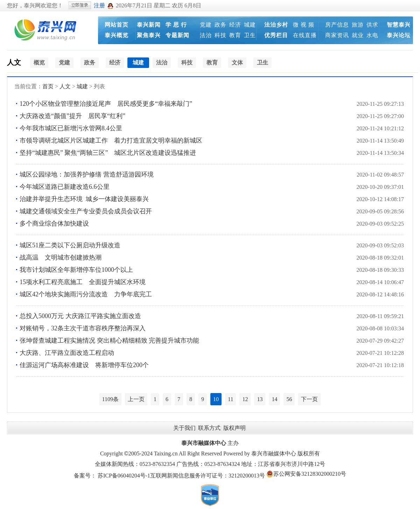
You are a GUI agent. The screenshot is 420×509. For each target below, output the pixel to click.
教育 (235, 35)
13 (260, 399)
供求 (372, 25)
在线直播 (305, 35)
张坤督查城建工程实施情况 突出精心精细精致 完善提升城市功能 (109, 341)
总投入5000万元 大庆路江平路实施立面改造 (80, 316)
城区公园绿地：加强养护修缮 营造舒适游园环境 (87, 174)
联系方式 (209, 428)
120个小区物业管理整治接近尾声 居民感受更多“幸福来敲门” (106, 104)
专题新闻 (177, 35)
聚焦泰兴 (149, 35)
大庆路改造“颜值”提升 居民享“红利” (72, 116)
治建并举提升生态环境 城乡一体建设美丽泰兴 (86, 199)
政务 (220, 25)
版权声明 (234, 428)
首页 (48, 86)
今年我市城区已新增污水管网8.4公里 (71, 128)
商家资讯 (337, 35)
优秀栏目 (276, 35)
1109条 (110, 399)
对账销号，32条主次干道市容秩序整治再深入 (83, 328)
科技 (220, 35)
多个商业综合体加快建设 (54, 223)
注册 (99, 5)
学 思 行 (176, 25)
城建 (250, 25)
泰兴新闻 (149, 25)
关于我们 (184, 428)
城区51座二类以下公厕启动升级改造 (70, 245)
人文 (14, 62)
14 (274, 399)
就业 (358, 35)
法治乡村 (276, 25)
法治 (206, 35)
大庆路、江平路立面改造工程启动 (67, 353)
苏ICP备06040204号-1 (124, 476)
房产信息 (337, 25)
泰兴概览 (117, 35)
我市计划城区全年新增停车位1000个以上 (76, 270)
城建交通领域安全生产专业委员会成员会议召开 (86, 211)
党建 (206, 25)
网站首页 (117, 25)
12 (245, 399)
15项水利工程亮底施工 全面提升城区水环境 (83, 282)
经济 (235, 25)
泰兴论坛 (399, 35)
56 (289, 399)
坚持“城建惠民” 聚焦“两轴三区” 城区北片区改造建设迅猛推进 (108, 153)
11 (230, 399)
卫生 (250, 35)
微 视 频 (304, 25)
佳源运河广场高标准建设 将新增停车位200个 (84, 365)
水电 (372, 35)
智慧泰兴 (399, 25)
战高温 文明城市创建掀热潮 (61, 257)
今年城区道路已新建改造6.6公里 (65, 187)
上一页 (136, 399)
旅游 (358, 25)
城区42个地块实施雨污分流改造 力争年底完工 (86, 294)
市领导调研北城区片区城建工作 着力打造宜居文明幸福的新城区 (111, 140)
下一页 (309, 399)
